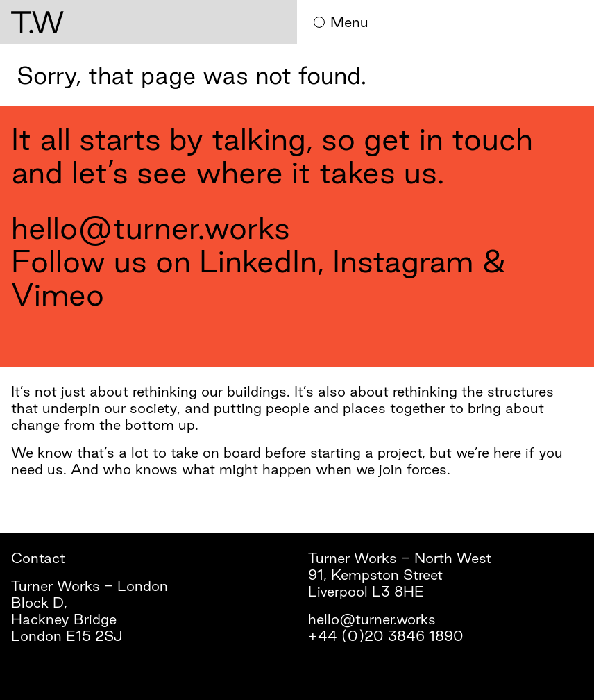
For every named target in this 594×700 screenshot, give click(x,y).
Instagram (403, 261)
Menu (341, 22)
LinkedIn (258, 261)
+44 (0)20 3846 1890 (386, 636)
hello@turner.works (151, 227)
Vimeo (58, 294)
